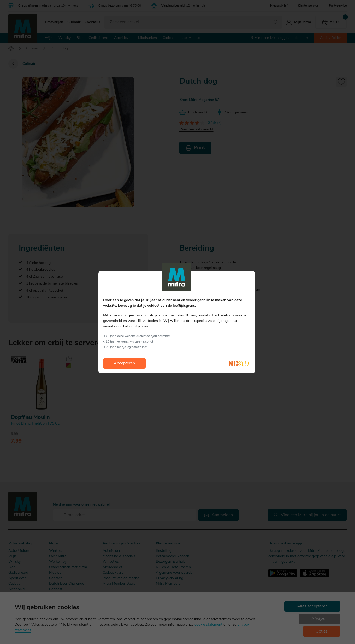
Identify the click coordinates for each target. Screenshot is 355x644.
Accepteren (124, 363)
